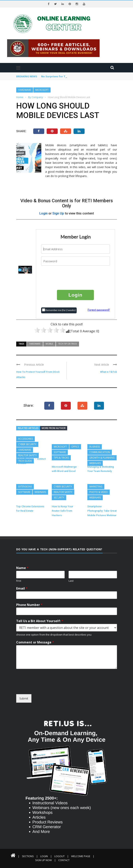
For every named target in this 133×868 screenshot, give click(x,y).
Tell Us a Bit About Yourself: (40, 621)
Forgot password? (99, 310)
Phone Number (29, 605)
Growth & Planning (102, 458)
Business (95, 447)
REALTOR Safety (27, 455)
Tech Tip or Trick (67, 344)
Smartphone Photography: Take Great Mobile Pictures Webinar (102, 511)
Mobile (49, 344)
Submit (24, 698)
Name (22, 568)
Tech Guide (25, 461)
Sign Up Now (43, 860)
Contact (64, 860)
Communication (100, 452)
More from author (54, 428)
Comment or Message (35, 642)
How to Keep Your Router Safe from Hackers (62, 511)
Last (71, 581)
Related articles (28, 428)
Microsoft (42, 90)
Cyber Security (27, 444)
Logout (59, 856)
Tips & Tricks (61, 458)
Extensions (25, 486)
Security (59, 498)
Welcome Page (81, 856)
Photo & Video (99, 492)
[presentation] (76, 277)
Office (75, 447)
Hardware (25, 90)
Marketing (96, 486)
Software (60, 452)
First (19, 581)
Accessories (25, 439)
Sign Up (58, 213)
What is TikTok (109, 372)
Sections (28, 856)
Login (43, 213)
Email (22, 588)
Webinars (95, 463)
